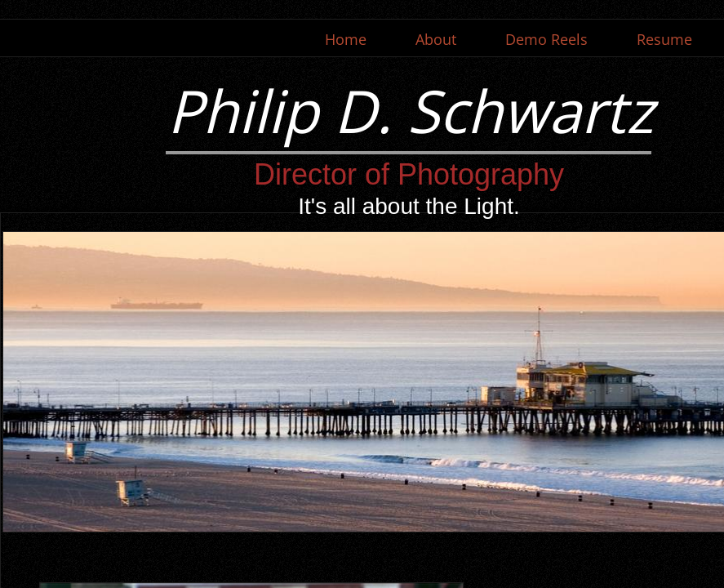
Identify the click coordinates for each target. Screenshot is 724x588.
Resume (664, 39)
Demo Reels (546, 39)
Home (346, 39)
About (436, 39)
